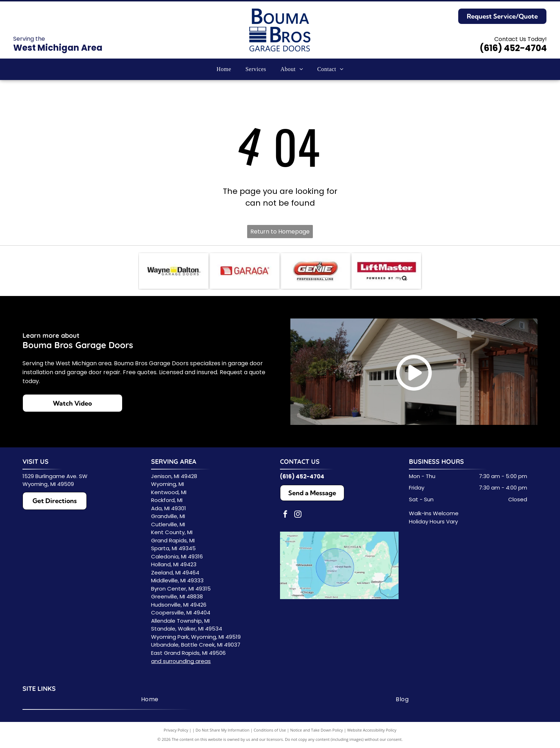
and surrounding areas (181, 661)
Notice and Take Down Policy (317, 730)
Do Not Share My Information (223, 730)
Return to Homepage (280, 232)
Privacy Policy (176, 730)
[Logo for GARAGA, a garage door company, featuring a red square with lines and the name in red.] (245, 271)
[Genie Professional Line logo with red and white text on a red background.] (316, 271)
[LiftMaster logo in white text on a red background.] (386, 271)
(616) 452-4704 (513, 48)
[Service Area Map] (339, 566)
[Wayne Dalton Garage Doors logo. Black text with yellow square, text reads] (174, 271)
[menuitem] (224, 69)
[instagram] (298, 515)
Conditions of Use (270, 730)
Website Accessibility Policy (372, 730)
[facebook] (285, 515)
